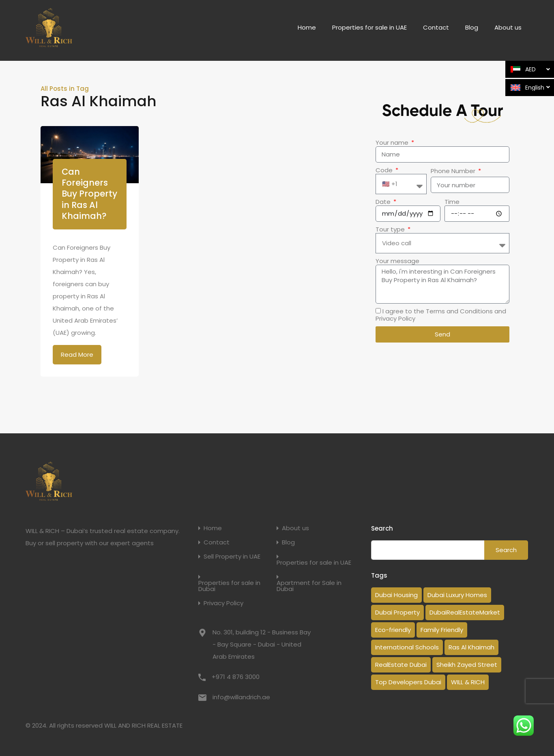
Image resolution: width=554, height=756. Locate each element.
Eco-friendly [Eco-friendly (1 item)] (393, 630)
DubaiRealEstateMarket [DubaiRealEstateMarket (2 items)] (465, 612)
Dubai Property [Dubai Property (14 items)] (397, 612)
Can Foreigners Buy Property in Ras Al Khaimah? (89, 194)
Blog (472, 27)
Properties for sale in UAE (369, 27)
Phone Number (454, 171)
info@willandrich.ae (241, 697)
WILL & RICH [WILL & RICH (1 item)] (468, 682)
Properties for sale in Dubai (229, 586)
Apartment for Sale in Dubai (309, 586)
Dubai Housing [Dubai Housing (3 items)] (396, 595)
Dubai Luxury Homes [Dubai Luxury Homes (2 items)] (457, 595)
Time (452, 202)
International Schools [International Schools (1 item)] (407, 647)
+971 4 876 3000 (236, 677)
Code (385, 170)
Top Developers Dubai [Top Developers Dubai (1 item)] (408, 682)
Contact (436, 27)
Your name (393, 143)
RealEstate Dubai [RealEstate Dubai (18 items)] (401, 665)
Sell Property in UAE (232, 556)
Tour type (391, 229)
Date (384, 202)
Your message (397, 261)
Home (307, 27)
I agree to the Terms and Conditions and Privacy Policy (441, 315)
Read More (77, 354)
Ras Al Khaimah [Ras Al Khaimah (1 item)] (471, 647)
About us (508, 27)
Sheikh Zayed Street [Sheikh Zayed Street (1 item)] (467, 665)
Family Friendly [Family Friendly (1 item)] (442, 630)
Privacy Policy (223, 603)
